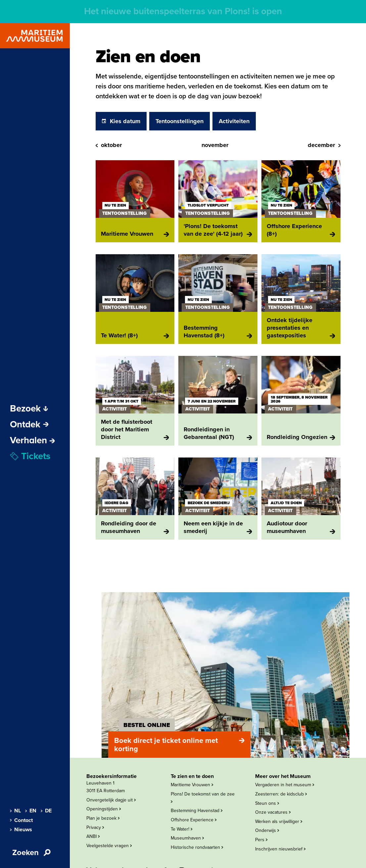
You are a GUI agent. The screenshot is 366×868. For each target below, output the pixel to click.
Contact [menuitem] (21, 820)
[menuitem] (32, 440)
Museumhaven (187, 838)
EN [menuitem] (30, 811)
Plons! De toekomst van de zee (203, 797)
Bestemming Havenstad (197, 811)
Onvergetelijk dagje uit (111, 800)
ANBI (93, 836)
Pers (261, 840)
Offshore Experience (194, 820)
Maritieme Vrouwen (192, 785)
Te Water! (182, 829)
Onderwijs (267, 830)
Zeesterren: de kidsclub (281, 794)
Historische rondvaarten (197, 847)
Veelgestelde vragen (109, 846)
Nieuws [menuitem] (21, 830)
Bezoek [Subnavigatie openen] (29, 409)
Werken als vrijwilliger (279, 821)
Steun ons (267, 803)
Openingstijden (104, 809)
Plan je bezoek (103, 818)
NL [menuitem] (15, 811)
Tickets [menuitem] (30, 456)
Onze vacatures (273, 812)
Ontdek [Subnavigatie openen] (29, 424)
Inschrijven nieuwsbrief (280, 849)
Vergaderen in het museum (285, 785)
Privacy (95, 827)
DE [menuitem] (46, 811)
